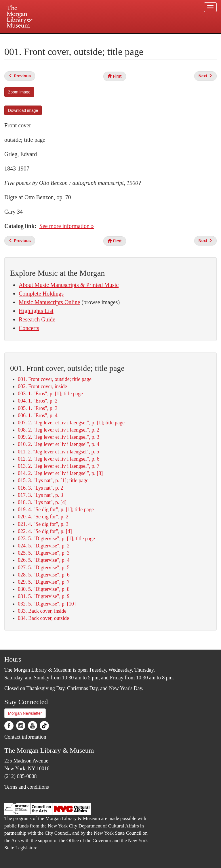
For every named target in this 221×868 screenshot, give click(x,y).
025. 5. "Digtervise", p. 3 (44, 553)
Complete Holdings (41, 294)
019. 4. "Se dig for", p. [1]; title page (56, 509)
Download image (23, 110)
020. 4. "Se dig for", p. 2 (43, 517)
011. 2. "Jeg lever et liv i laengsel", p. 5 (58, 452)
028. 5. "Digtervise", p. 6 (44, 575)
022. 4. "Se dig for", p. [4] (45, 531)
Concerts (29, 328)
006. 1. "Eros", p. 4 (38, 415)
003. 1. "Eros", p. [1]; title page (50, 394)
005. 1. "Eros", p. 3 (38, 408)
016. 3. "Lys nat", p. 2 (40, 488)
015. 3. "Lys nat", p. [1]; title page (53, 480)
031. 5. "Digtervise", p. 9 (44, 596)
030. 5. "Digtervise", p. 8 (44, 589)
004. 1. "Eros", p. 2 (38, 401)
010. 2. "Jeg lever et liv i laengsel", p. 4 (59, 444)
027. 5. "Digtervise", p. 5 (44, 568)
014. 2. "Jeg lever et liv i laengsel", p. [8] (60, 473)
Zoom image (19, 92)
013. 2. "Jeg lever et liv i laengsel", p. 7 (59, 466)
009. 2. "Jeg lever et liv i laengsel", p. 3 (59, 437)
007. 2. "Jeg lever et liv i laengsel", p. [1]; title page (71, 423)
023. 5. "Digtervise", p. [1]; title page (56, 539)
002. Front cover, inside (42, 386)
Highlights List (36, 311)
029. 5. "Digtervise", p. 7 (44, 582)
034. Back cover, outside (43, 618)
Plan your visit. (42, 39)
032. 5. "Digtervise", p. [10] (47, 604)
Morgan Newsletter (25, 713)
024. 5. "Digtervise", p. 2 (44, 546)
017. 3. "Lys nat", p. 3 (40, 495)
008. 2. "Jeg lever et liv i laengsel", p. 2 (59, 430)
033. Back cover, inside (42, 611)
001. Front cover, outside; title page (55, 379)
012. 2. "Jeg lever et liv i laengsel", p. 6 (59, 459)
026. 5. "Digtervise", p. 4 (44, 560)
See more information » (67, 226)
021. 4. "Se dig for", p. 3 (43, 524)
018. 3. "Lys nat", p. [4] (42, 502)
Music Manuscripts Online (49, 302)
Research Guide (37, 319)
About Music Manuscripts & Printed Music (69, 285)
